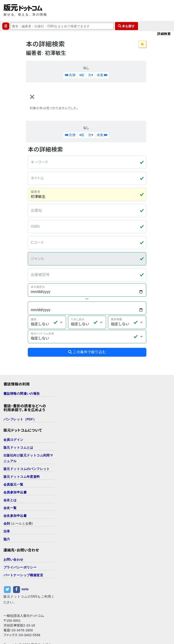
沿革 (7, 517)
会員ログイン (13, 425)
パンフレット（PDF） (20, 405)
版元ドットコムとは (18, 433)
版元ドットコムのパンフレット (27, 454)
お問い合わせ (13, 545)
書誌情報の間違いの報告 (22, 379)
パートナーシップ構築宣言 (23, 561)
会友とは (10, 486)
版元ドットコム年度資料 (22, 462)
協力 (7, 525)
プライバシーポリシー (20, 553)
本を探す (126, 26)
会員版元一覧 (13, 470)
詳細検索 (164, 34)
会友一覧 (10, 494)
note (25, 575)
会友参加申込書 (15, 501)
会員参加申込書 (15, 478)
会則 (7, 509)
